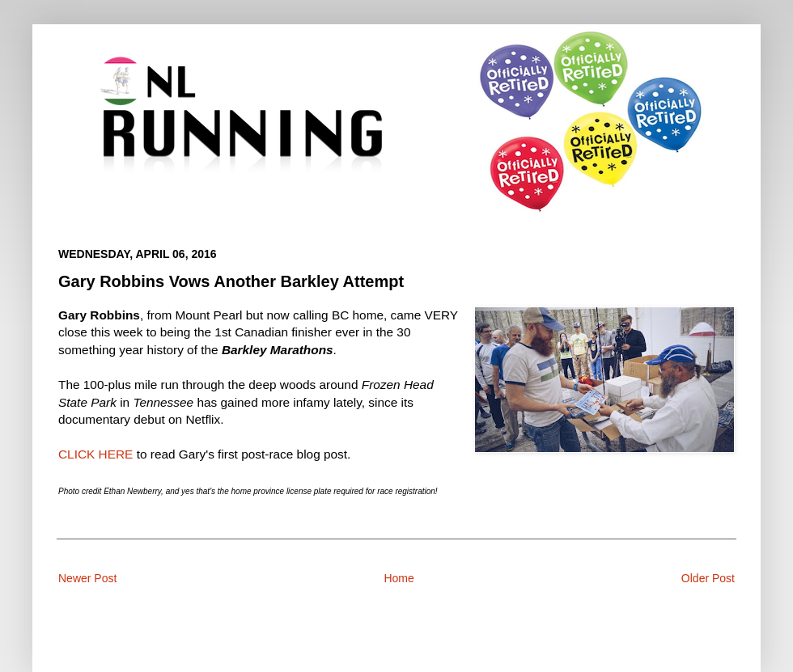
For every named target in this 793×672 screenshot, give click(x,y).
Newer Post (87, 578)
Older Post (708, 578)
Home (399, 578)
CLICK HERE (95, 454)
